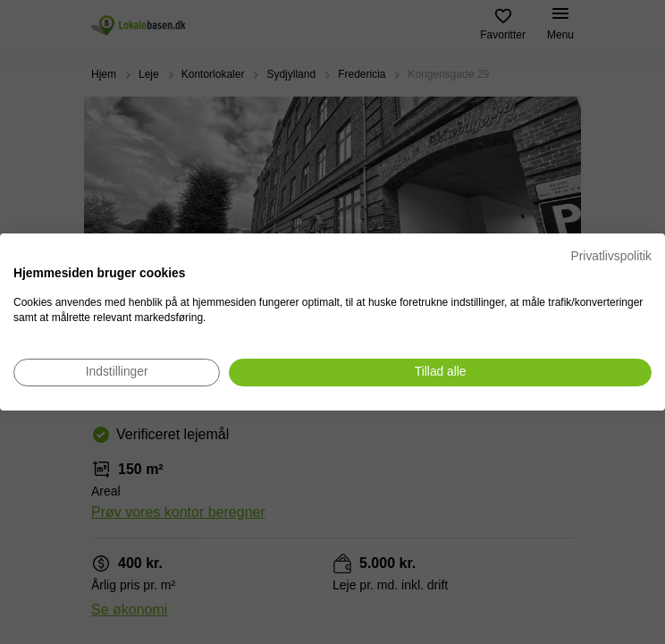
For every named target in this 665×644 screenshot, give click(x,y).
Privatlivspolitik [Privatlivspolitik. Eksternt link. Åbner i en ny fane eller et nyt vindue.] (611, 256)
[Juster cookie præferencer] (117, 373)
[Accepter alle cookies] (440, 373)
